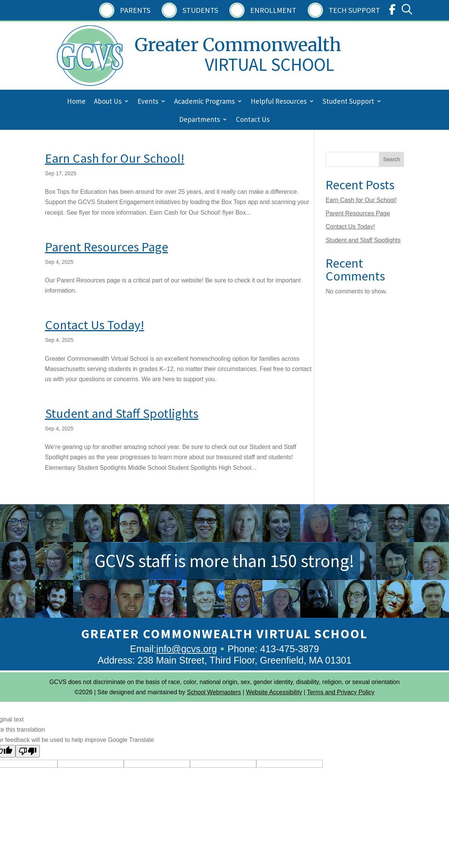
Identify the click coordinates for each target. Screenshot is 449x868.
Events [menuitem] (148, 102)
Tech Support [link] (354, 10)
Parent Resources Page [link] (107, 247)
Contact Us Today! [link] (95, 325)
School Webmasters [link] (214, 692)
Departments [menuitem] (200, 120)
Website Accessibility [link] (274, 692)
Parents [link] (135, 10)
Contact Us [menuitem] (253, 120)
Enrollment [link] (273, 10)
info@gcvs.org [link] (187, 649)
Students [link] (200, 10)
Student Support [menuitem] (348, 102)
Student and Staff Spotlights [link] (122, 413)
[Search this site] (365, 159)
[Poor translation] (28, 751)
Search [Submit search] (391, 159)
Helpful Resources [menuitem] (279, 102)
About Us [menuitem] (108, 102)
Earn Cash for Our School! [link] (115, 158)
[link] (392, 11)
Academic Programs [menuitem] (204, 102)
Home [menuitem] (76, 102)
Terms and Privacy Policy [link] (341, 692)
